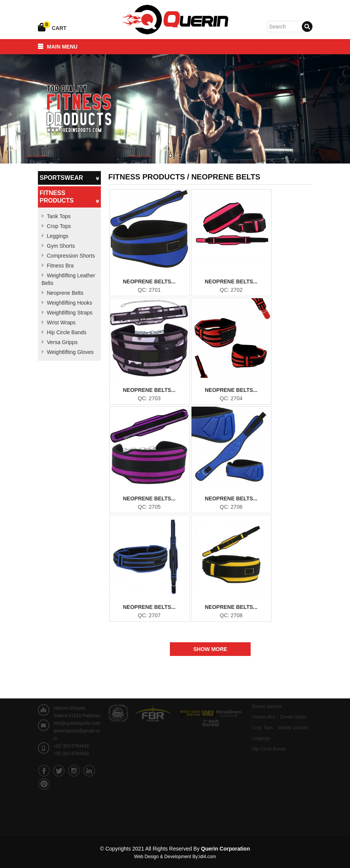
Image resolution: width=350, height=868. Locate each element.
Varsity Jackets (293, 724)
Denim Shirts (293, 713)
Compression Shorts (71, 256)
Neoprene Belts (65, 293)
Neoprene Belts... (149, 281)
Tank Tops (59, 216)
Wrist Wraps (61, 322)
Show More (210, 649)
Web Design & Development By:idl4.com (175, 857)
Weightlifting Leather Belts (68, 279)
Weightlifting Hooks (70, 303)
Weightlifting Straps (70, 313)
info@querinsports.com (77, 717)
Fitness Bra (60, 266)
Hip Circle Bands (67, 332)
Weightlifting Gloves (70, 352)
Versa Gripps (62, 342)
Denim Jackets (267, 703)
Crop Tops (59, 226)
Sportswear (69, 178)
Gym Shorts (61, 246)
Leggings (58, 236)
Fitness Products (69, 197)
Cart (59, 28)
